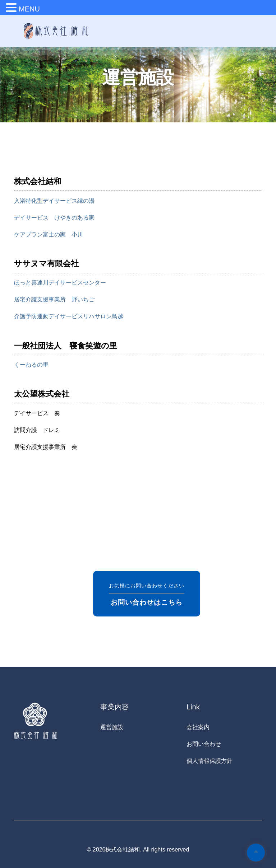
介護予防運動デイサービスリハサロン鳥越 (69, 316)
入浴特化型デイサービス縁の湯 (54, 201)
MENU (29, 9)
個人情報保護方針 (210, 761)
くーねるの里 (31, 365)
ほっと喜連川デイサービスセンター (60, 283)
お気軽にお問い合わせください (147, 594)
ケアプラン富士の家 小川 (49, 234)
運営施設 (112, 727)
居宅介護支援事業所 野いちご (54, 299)
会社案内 (198, 727)
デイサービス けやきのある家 (54, 218)
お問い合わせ (204, 744)
